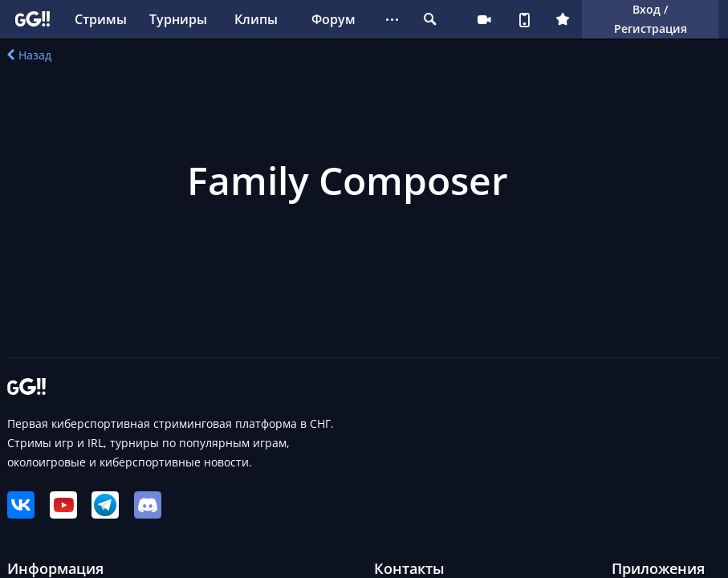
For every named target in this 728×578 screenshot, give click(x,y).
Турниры (178, 19)
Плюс (563, 19)
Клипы (256, 19)
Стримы (101, 19)
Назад (29, 55)
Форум (333, 19)
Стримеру (484, 19)
